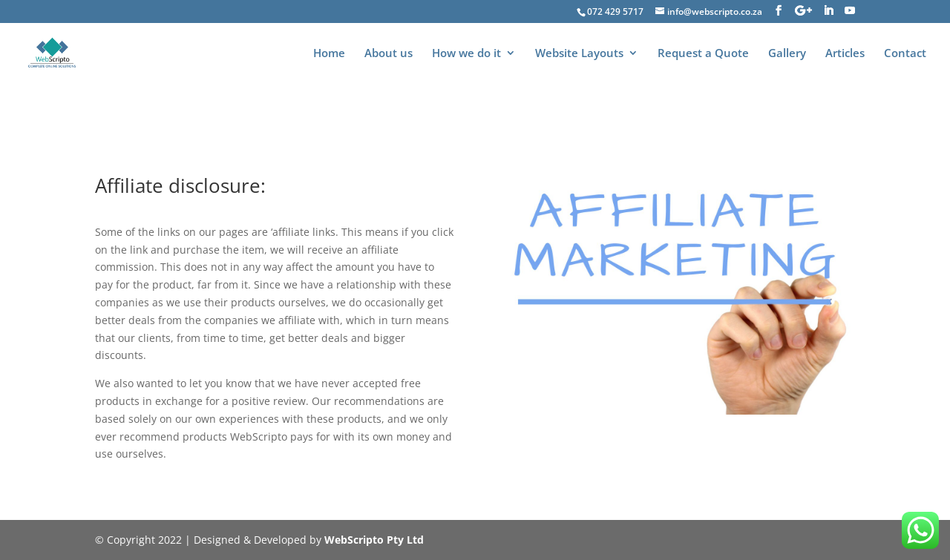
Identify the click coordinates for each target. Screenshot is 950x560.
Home (329, 54)
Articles (845, 54)
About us (389, 54)
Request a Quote (703, 54)
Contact (905, 54)
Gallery (787, 54)
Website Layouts (579, 54)
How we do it (466, 54)
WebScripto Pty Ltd (374, 540)
